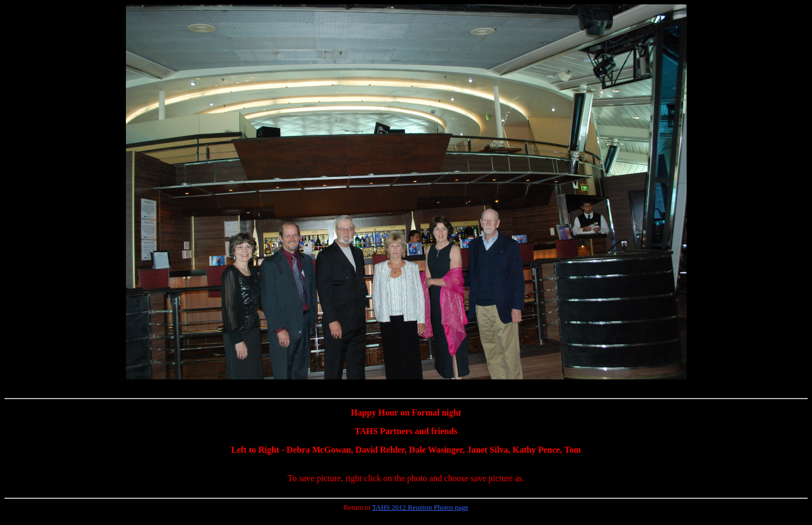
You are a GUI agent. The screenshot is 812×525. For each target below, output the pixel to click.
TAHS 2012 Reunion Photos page (420, 507)
